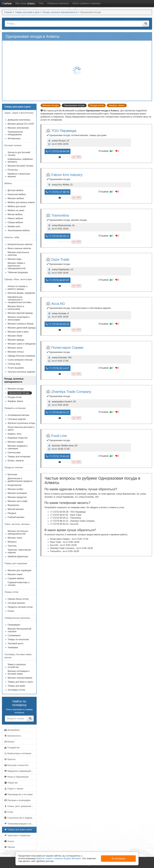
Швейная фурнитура (18, 556)
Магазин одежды (16, 340)
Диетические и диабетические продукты (20, 480)
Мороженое (13, 505)
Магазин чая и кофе (18, 501)
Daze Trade (60, 259)
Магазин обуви (15, 336)
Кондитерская (15, 485)
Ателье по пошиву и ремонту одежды (18, 288)
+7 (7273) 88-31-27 (58, 412)
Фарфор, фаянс (117, 105)
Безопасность (13, 736)
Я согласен (118, 859)
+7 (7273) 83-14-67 (58, 368)
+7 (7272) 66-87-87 (58, 280)
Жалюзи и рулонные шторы (21, 423)
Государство (12, 748)
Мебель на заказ (16, 210)
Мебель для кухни (17, 206)
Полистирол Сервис (68, 348)
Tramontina (60, 215)
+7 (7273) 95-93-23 (58, 324)
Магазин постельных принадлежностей (18, 532)
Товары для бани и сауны (20, 682)
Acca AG (58, 304)
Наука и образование (16, 777)
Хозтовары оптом (16, 690)
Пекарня (12, 513)
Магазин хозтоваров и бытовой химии (19, 672)
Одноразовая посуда (19, 393)
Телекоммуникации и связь (19, 824)
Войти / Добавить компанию (87, 3)
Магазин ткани (15, 538)
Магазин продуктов (17, 497)
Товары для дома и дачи (18, 830)
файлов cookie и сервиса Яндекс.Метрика (59, 858)
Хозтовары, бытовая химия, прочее (18, 656)
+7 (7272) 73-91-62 (58, 456)
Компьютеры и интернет (18, 753)
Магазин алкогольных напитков (18, 254)
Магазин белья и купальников (16, 308)
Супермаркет (14, 635)
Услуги (9, 841)
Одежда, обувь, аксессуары (18, 279)
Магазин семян (15, 574)
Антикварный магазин (18, 415)
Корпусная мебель (17, 194)
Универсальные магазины (17, 618)
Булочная (12, 474)
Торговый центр (15, 643)
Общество (11, 783)
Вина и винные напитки (19, 248)
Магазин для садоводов (19, 570)
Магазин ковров (15, 442)
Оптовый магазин (16, 603)
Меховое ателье (16, 352)
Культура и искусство (16, 765)
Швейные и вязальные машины (19, 175)
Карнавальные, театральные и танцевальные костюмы (19, 300)
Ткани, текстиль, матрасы (17, 524)
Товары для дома (16, 686)
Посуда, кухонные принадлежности (14, 380)
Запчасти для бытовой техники (19, 154)
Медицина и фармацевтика (19, 771)
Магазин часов (15, 348)
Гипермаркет (14, 625)
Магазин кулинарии (17, 493)
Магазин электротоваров (20, 678)
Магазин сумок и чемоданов (22, 344)
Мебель (8, 183)
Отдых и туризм (14, 789)
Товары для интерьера (19, 457)
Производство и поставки (18, 794)
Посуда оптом (97, 105)
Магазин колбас (15, 489)
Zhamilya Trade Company (71, 392)
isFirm (7, 4)
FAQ (41, 3)
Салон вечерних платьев (20, 360)
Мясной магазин (16, 509)
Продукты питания (14, 467)
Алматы (31, 3)
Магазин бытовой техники (20, 166)
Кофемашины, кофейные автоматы (20, 160)
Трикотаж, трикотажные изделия (19, 551)
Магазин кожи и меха (18, 332)
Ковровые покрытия (18, 438)
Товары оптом (11, 592)
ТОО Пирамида (64, 131)
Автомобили (12, 730)
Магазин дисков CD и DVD (21, 124)
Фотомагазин (14, 138)
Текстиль (12, 546)
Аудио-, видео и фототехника (19, 113)
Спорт (9, 812)
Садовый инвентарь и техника (19, 584)
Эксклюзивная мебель (19, 230)
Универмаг (13, 647)
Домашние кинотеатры (19, 120)
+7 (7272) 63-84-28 (58, 151)
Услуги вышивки (16, 368)
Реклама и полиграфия (17, 800)
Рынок (11, 611)
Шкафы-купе (14, 226)
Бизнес (9, 742)
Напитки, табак (12, 237)
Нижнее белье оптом (18, 599)
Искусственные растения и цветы (21, 428)
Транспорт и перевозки (17, 835)
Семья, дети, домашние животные (20, 806)
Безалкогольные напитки (20, 244)
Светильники (14, 453)
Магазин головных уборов (20, 324)
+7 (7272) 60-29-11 (58, 236)
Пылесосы (13, 170)
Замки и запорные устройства (17, 666)
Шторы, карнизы (16, 461)
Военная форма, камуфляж (21, 293)
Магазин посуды (51, 105)
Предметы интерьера (15, 408)
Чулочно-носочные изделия (21, 372)
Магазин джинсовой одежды (22, 328)
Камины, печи (14, 434)
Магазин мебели (16, 198)
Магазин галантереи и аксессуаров (19, 318)
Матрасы (12, 542)
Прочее (10, 847)
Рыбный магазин (16, 517)
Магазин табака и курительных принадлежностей (17, 266)
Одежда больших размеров (21, 356)
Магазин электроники (18, 128)
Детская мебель (16, 190)
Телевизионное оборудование (15, 133)
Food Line (59, 436)
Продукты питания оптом (20, 607)
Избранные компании (58, 3)
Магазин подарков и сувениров (18, 447)
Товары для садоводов (16, 563)
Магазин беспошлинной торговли (19, 630)
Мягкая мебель (15, 214)
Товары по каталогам (18, 639)
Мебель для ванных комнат (21, 202)
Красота (10, 759)
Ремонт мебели (15, 218)
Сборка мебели (15, 222)
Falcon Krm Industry (67, 175)
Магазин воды (15, 259)
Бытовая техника (13, 145)
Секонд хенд (14, 364)
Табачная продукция (18, 272)
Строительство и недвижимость (20, 818)
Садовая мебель (16, 578)
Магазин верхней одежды (20, 313)
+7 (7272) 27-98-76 (58, 192)
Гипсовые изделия (17, 419)
